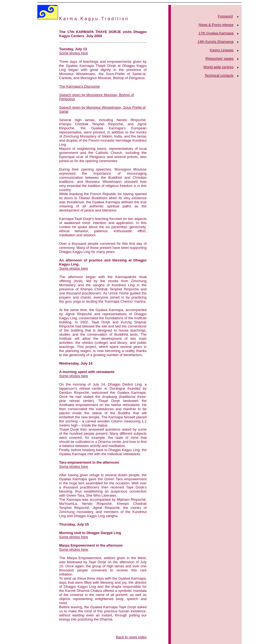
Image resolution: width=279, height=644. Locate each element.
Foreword (225, 16)
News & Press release (216, 25)
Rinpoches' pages (219, 59)
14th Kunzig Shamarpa (216, 42)
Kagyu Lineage (222, 50)
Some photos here (74, 53)
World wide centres (219, 67)
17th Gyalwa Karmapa (216, 33)
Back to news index (131, 637)
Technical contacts (219, 75)
